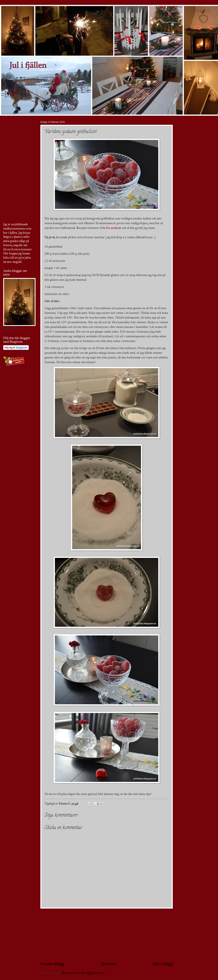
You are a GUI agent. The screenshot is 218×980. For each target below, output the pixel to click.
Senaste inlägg (52, 964)
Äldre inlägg (163, 964)
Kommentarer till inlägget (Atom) (83, 973)
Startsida (108, 964)
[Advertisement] (107, 935)
